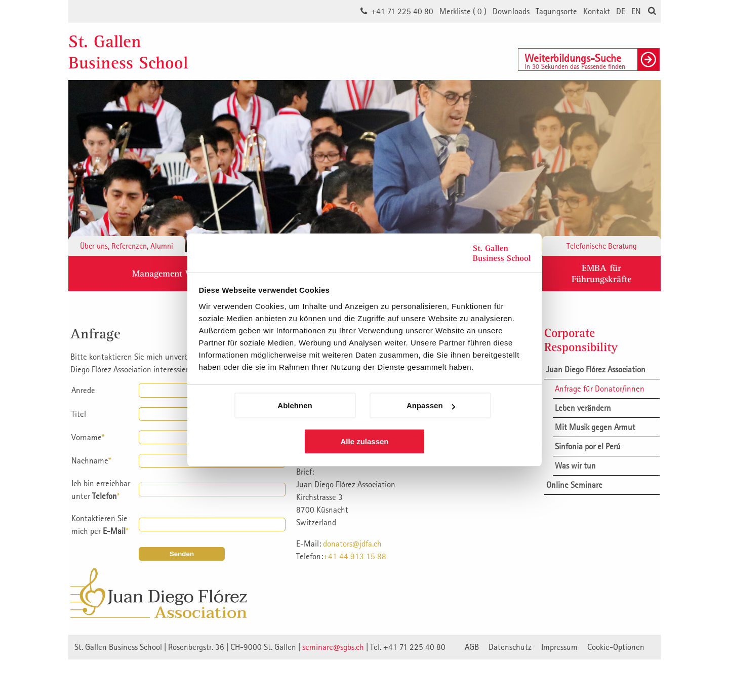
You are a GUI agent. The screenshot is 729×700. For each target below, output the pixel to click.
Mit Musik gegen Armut (595, 427)
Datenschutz (510, 647)
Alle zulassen (364, 441)
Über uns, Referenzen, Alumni (127, 246)
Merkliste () (463, 11)
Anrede (83, 390)
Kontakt (597, 11)
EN (636, 11)
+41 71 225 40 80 (402, 11)
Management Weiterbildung (186, 273)
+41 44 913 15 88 (355, 556)
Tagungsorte (556, 11)
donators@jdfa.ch (352, 543)
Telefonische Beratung (602, 246)
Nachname (91, 460)
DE (621, 11)
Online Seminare (574, 485)
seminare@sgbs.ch (333, 647)
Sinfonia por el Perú (588, 446)
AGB (472, 647)
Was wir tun (575, 465)
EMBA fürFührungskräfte (601, 273)
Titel (79, 414)
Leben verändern (583, 408)
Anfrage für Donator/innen (600, 388)
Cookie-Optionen (616, 647)
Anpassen (431, 405)
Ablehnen (295, 405)
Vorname (88, 437)
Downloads (511, 11)
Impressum (559, 647)
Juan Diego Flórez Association (596, 369)
